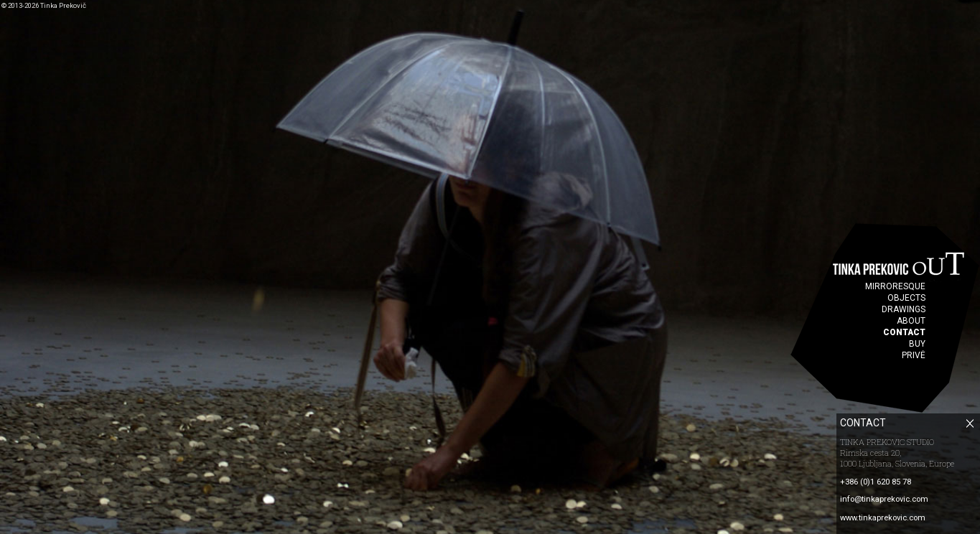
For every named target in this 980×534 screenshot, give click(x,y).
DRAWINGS (904, 309)
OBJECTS (906, 298)
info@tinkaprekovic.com (884, 499)
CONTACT (904, 332)
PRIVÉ (914, 355)
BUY (917, 344)
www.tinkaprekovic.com (883, 518)
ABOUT (911, 321)
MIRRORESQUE (895, 286)
